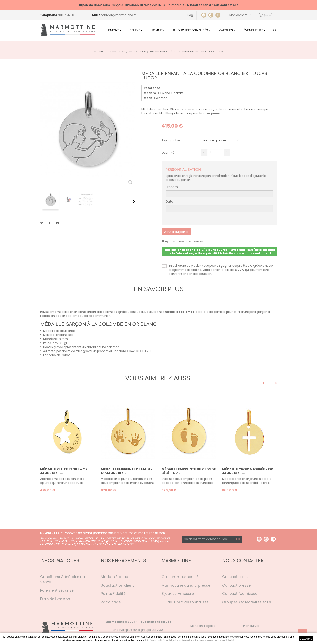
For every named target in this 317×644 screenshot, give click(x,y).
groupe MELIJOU (152, 630)
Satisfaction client (117, 585)
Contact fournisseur (240, 594)
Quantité (168, 153)
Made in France (114, 577)
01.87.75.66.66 (69, 15)
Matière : (151, 93)
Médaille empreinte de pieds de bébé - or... (189, 471)
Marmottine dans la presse (186, 585)
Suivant (134, 201)
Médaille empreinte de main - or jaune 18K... (127, 471)
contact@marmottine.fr (118, 15)
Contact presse (236, 585)
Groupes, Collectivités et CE (247, 602)
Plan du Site (251, 626)
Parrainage (111, 602)
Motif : (149, 98)
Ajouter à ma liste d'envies (182, 241)
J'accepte (306, 639)
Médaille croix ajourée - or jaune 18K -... (247, 471)
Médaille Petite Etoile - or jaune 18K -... (64, 471)
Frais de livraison (55, 599)
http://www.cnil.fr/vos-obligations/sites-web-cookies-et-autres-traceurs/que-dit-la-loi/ (190, 640)
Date (169, 202)
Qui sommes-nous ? (180, 577)
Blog (190, 15)
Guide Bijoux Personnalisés (185, 602)
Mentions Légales (203, 626)
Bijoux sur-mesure (178, 594)
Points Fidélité (113, 594)
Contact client (235, 577)
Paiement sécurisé (57, 590)
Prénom (172, 187)
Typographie (171, 140)
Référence (152, 88)
